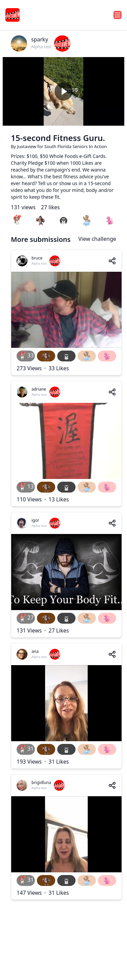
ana (35, 651)
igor (35, 520)
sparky (40, 39)
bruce (37, 258)
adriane (39, 389)
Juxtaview (27, 146)
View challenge (97, 239)
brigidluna (41, 782)
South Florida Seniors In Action (76, 146)
